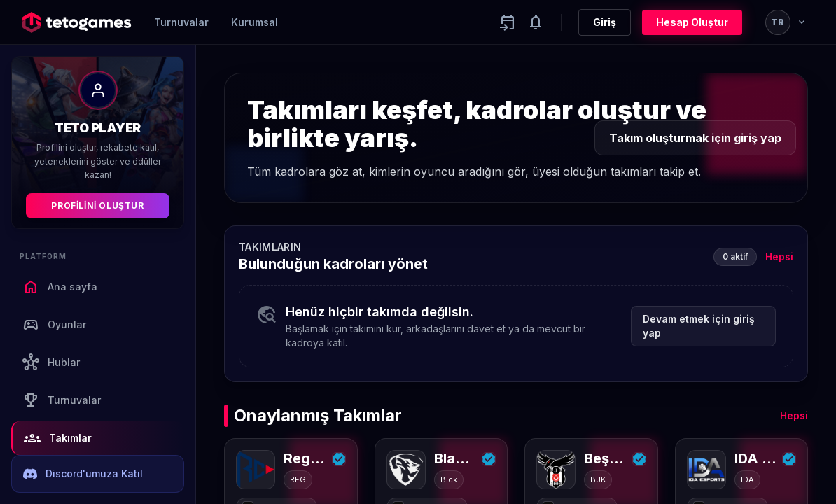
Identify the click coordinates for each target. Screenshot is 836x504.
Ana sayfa (60, 287)
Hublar (51, 363)
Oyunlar (54, 325)
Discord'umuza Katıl (83, 474)
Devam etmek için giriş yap (699, 326)
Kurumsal (255, 22)
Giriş (605, 22)
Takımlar (58, 438)
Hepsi (779, 257)
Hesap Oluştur (692, 22)
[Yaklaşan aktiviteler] (508, 22)
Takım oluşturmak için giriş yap (695, 138)
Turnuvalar (181, 22)
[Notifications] (536, 22)
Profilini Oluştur (97, 205)
